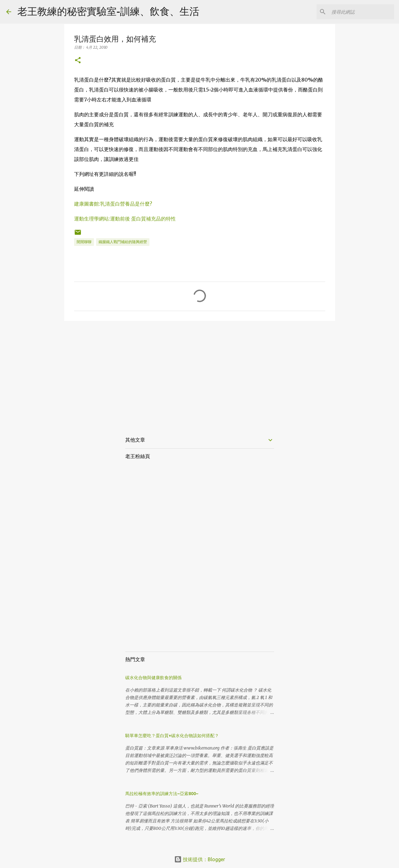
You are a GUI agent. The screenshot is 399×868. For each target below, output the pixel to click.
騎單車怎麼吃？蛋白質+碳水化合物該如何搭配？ (172, 736)
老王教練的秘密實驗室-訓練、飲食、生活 (108, 11)
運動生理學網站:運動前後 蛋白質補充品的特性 (125, 219)
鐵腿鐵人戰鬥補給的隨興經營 (123, 242)
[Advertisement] (200, 374)
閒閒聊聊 (84, 242)
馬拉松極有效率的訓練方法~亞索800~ (162, 794)
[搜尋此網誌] (361, 12)
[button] (78, 61)
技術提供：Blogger (200, 859)
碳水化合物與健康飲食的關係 (153, 678)
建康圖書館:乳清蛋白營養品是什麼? (113, 204)
